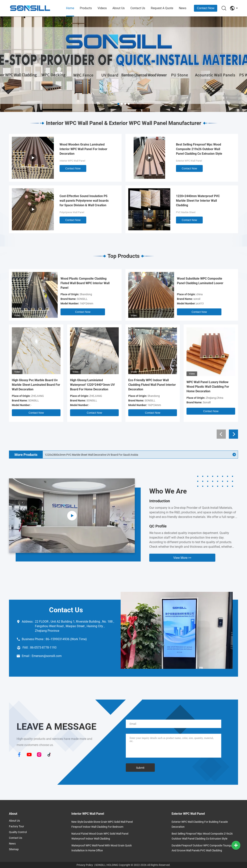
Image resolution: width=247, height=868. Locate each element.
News (183, 8)
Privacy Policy (85, 865)
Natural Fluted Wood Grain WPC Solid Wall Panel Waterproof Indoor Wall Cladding (100, 836)
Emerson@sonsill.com (47, 656)
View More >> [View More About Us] (182, 558)
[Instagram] (39, 755)
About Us (119, 8)
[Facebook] (19, 755)
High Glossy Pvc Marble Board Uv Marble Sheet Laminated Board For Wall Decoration (36, 385)
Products (86, 8)
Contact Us (138, 8)
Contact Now (206, 8)
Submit (140, 768)
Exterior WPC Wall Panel (189, 161)
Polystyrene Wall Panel (72, 212)
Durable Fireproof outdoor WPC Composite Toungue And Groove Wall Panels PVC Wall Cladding (202, 848)
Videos (102, 8)
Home (70, 8)
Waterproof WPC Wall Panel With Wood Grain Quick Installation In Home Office (102, 848)
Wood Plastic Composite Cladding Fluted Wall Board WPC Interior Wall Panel (85, 283)
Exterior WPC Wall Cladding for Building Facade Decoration (200, 824)
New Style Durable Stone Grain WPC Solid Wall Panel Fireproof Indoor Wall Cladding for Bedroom (102, 824)
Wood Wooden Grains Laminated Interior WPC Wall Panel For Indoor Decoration (83, 149)
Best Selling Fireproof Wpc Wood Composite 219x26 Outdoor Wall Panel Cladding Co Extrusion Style (199, 149)
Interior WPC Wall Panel (72, 161)
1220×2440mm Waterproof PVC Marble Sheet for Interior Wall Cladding (198, 201)
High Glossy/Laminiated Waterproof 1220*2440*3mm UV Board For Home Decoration (92, 385)
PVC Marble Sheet (186, 212)
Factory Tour (17, 826)
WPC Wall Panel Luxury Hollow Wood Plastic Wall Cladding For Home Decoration (208, 387)
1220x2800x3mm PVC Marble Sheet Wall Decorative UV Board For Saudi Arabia (91, 455)
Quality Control (18, 832)
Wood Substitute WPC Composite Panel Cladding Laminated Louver (200, 281)
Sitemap (14, 849)
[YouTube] (29, 755)
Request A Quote (162, 8)
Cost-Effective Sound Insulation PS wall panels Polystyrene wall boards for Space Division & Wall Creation (84, 201)
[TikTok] (49, 755)
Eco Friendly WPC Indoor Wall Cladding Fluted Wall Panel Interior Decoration (152, 385)
